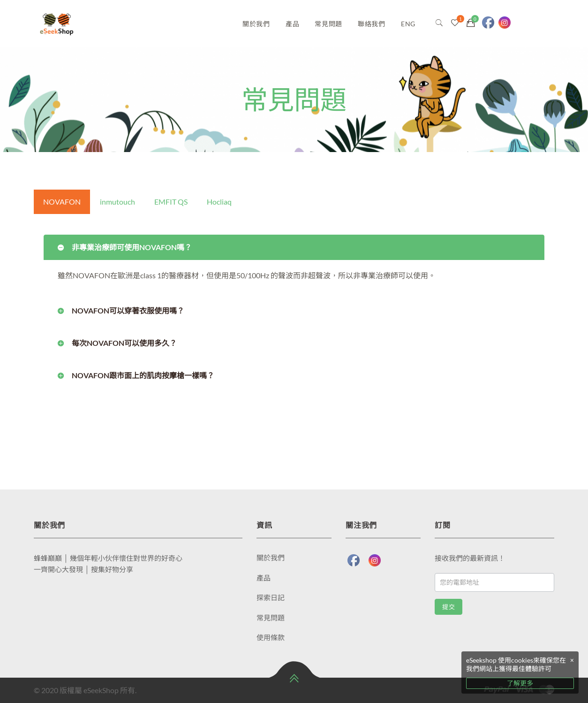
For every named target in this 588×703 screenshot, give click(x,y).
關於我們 (256, 24)
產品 (292, 24)
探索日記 (271, 597)
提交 (449, 607)
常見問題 (328, 24)
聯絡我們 (372, 24)
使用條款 (271, 637)
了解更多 (520, 683)
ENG (408, 24)
